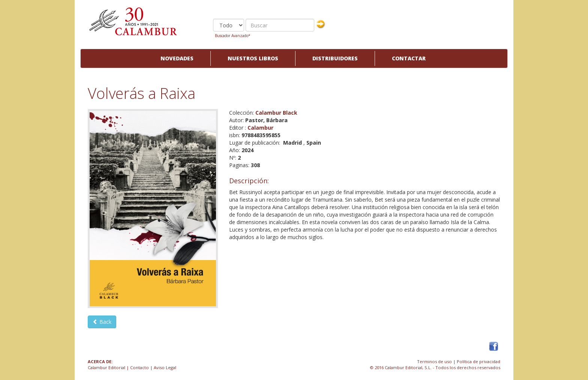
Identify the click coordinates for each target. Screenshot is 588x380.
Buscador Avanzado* (233, 36)
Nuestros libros (253, 58)
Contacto (139, 367)
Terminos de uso (434, 361)
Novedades (177, 58)
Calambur (260, 128)
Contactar (409, 58)
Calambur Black (276, 113)
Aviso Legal (165, 367)
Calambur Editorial (106, 367)
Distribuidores (335, 58)
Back (102, 322)
